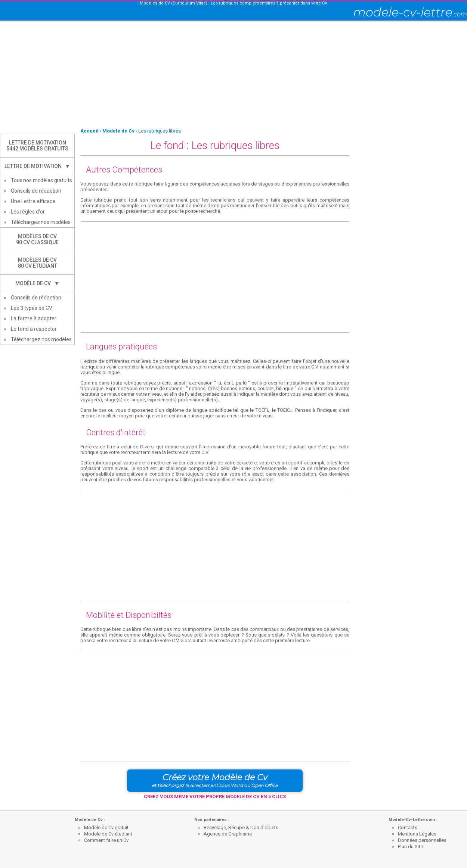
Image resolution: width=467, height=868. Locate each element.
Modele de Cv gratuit (106, 827)
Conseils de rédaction (36, 191)
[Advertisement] (218, 75)
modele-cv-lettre (410, 12)
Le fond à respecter (34, 329)
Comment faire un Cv (106, 840)
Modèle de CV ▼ (37, 283)
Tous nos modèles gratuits (41, 180)
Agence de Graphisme (228, 834)
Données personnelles (422, 840)
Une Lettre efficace (33, 201)
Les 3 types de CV (32, 308)
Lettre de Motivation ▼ (37, 166)
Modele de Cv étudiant (108, 834)
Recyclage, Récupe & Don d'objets (241, 827)
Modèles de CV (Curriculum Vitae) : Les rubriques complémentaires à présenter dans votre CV (233, 3)
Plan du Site (410, 847)
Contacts (408, 827)
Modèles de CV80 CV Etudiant (38, 263)
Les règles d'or (28, 212)
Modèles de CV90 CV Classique (37, 239)
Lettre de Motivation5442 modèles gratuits (37, 146)
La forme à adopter (34, 318)
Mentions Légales (417, 834)
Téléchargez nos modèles (41, 222)
